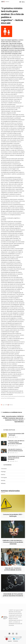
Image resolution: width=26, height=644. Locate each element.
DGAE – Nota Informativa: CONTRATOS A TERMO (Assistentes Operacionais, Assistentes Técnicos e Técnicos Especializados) (13, 419)
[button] (22, 2)
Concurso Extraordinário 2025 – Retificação (13, 515)
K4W (21, 637)
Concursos (4, 469)
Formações (4, 477)
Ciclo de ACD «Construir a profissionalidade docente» (15, 450)
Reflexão (3, 483)
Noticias (11, 405)
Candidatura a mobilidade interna (12, 412)
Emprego (3, 472)
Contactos (16, 641)
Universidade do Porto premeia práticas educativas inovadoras (16, 458)
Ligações (10, 641)
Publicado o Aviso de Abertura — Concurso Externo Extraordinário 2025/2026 (16, 442)
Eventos (3, 475)
